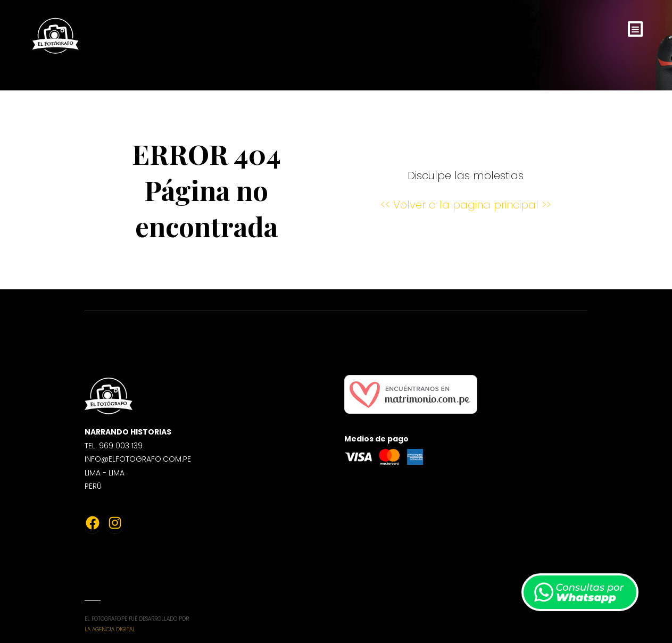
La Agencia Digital (110, 629)
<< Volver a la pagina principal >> (466, 205)
